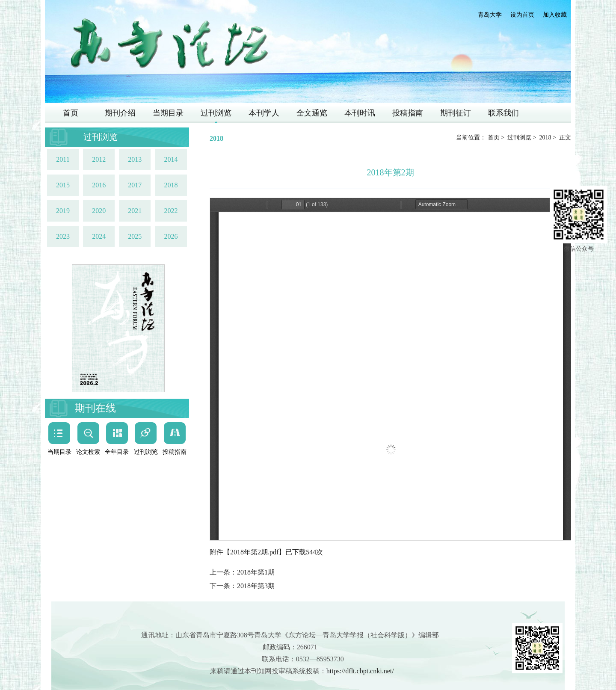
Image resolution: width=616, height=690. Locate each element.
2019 (63, 211)
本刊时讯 (360, 113)
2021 (135, 211)
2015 (63, 185)
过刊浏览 (216, 113)
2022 (171, 211)
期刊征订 (456, 113)
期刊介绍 (120, 113)
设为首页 (522, 15)
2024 (99, 236)
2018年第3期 (256, 586)
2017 (135, 185)
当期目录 (168, 113)
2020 (99, 211)
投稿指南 (408, 113)
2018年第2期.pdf (254, 552)
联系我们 (503, 113)
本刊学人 (264, 113)
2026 (171, 236)
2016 (99, 185)
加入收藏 (555, 15)
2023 (63, 236)
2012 (99, 159)
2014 (171, 159)
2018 (171, 185)
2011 (63, 159)
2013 (135, 159)
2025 (135, 236)
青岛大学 (490, 15)
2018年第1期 (256, 572)
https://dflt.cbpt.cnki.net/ (360, 671)
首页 (71, 113)
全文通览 (312, 113)
